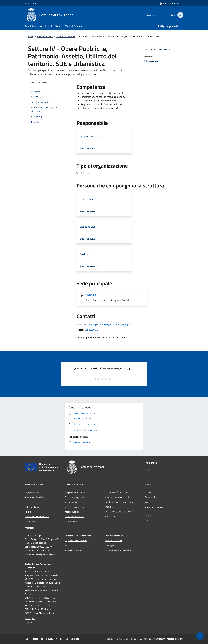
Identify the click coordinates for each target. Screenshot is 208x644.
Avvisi (147, 502)
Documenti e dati (33, 521)
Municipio (91, 295)
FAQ (67, 545)
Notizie (148, 492)
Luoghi (148, 515)
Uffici (27, 502)
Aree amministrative (66, 36)
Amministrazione (45, 36)
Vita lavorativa (71, 502)
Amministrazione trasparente (118, 536)
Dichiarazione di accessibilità (118, 550)
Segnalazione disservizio (76, 541)
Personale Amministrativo (37, 517)
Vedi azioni (165, 49)
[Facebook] (156, 15)
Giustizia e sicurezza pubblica (118, 497)
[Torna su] (200, 636)
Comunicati (150, 497)
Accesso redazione (175, 639)
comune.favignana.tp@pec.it (43, 554)
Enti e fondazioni (32, 507)
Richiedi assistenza (73, 550)
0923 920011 (40, 543)
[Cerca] (180, 15)
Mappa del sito (72, 639)
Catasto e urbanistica (74, 517)
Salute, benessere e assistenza (119, 512)
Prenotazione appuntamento (78, 536)
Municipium (159, 639)
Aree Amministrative (34, 497)
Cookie (59, 639)
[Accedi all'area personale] (170, 4)
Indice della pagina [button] (39, 83)
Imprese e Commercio (74, 507)
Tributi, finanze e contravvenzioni (120, 502)
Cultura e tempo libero (75, 497)
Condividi (151, 49)
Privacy (50, 639)
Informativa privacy (113, 541)
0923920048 (92, 330)
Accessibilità (37, 639)
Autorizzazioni (111, 516)
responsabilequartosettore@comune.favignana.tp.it (107, 324)
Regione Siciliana (33, 3)
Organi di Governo (33, 492)
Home (31, 36)
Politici (28, 512)
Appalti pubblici (72, 512)
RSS (27, 639)
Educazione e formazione (116, 492)
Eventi (147, 520)
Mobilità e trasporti (73, 521)
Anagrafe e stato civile (75, 492)
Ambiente (109, 507)
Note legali (109, 545)
